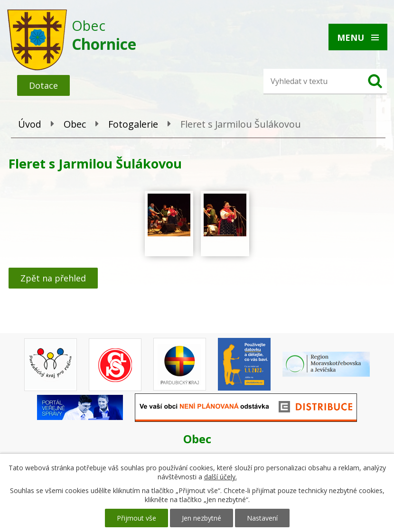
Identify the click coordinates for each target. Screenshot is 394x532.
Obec (75, 124)
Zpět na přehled (53, 278)
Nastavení (262, 518)
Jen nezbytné (202, 518)
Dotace (43, 85)
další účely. (220, 477)
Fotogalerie (133, 124)
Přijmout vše (136, 518)
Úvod (30, 124)
